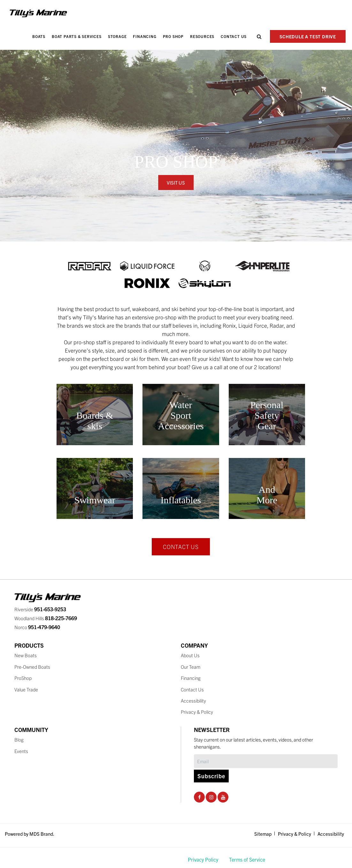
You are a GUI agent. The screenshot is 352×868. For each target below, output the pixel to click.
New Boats (26, 655)
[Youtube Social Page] (223, 797)
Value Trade (26, 689)
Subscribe (211, 776)
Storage (117, 36)
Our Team (191, 667)
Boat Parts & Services (77, 36)
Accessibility (193, 700)
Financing (145, 36)
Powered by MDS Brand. (30, 834)
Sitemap (263, 834)
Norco (37, 627)
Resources (202, 36)
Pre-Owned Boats (32, 667)
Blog (19, 739)
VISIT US (176, 183)
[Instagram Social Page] (211, 797)
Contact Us (234, 36)
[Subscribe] (266, 761)
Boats (39, 36)
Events (21, 751)
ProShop (23, 678)
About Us (190, 655)
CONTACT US (181, 547)
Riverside (40, 609)
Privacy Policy (203, 859)
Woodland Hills (46, 618)
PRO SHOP (173, 36)
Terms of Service (247, 859)
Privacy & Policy (197, 712)
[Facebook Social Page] (199, 797)
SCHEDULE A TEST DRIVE (308, 36)
